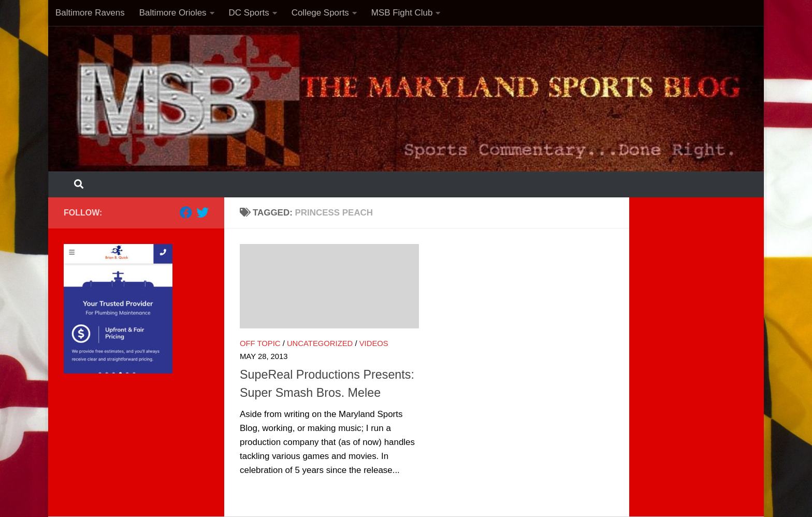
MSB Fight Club (402, 13)
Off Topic (260, 343)
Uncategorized (320, 343)
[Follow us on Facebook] (186, 212)
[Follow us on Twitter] (202, 212)
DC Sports (249, 13)
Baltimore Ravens (90, 13)
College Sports (320, 13)
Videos (374, 343)
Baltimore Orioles (173, 13)
